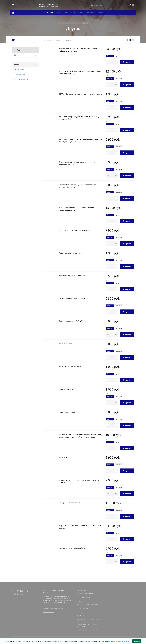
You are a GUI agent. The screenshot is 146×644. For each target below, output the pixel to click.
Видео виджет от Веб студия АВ (72, 298)
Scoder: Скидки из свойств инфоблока (75, 230)
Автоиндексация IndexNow (70, 253)
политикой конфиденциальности (119, 641)
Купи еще (63, 457)
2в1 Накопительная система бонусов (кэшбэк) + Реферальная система (79, 50)
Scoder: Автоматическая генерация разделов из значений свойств (79, 163)
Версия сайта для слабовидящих (73, 275)
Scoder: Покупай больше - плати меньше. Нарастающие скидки (76, 209)
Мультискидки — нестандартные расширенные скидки (79, 481)
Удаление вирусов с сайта (87, 630)
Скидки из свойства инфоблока (72, 548)
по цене (59, 40)
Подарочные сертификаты (70, 503)
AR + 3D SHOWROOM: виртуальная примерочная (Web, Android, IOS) (80, 72)
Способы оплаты (84, 598)
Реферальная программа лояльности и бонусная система (80, 527)
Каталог (80, 601)
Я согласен (137, 641)
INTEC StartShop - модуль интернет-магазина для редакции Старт (80, 118)
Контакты (81, 616)
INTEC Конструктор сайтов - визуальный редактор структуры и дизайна (80, 140)
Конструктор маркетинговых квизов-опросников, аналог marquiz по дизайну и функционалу (80, 436)
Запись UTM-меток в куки (70, 366)
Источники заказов (67, 412)
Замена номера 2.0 (67, 344)
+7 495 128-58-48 (47, 4)
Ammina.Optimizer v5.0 (86, 594)
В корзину (127, 62)
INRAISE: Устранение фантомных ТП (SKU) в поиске (80, 94)
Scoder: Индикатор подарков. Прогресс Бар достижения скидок (77, 186)
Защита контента (66, 389)
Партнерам (81, 612)
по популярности (48, 40)
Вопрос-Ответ (83, 608)
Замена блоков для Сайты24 (71, 321)
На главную (82, 590)
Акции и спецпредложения (88, 605)
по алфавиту (68, 40)
